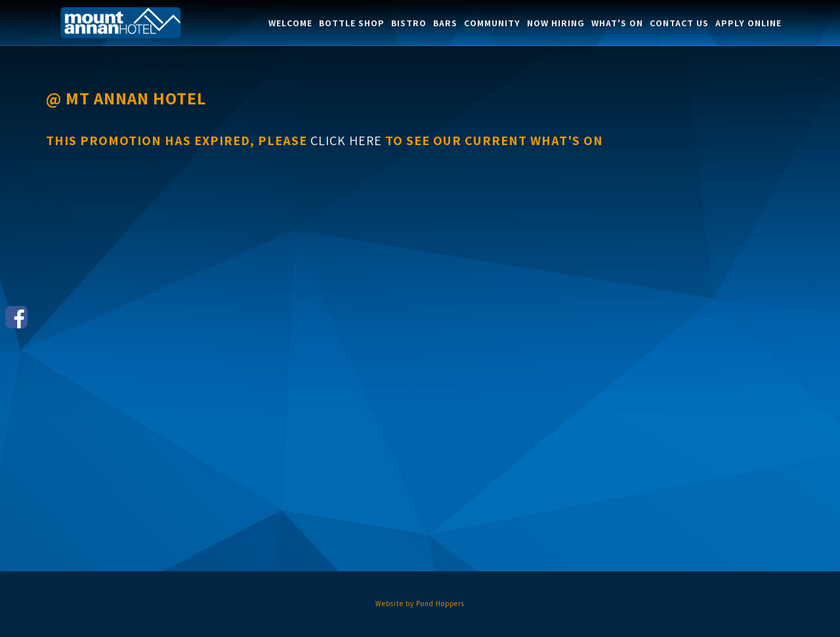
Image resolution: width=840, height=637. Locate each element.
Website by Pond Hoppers (420, 604)
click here (346, 141)
